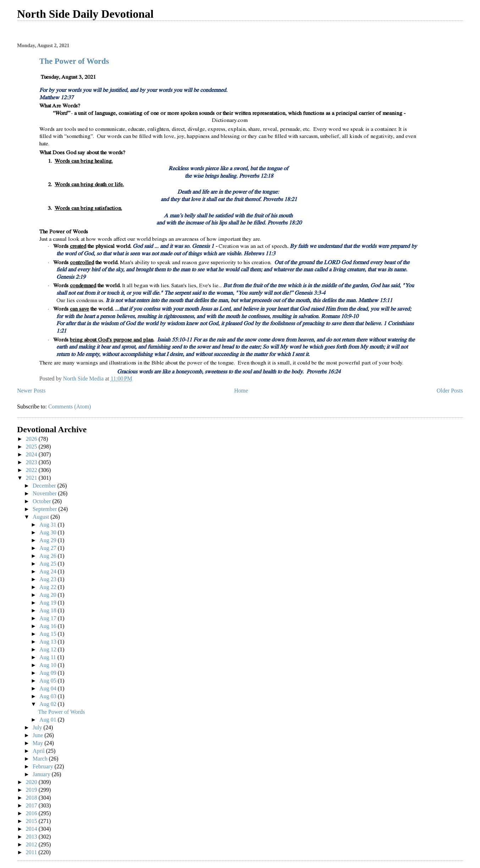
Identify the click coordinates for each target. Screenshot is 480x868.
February (44, 766)
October (43, 501)
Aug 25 (49, 564)
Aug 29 (49, 540)
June (38, 735)
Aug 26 (49, 556)
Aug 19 (49, 603)
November (45, 493)
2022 (32, 470)
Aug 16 (49, 626)
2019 (32, 790)
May (38, 743)
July (38, 727)
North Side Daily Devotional (85, 14)
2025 (32, 447)
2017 (32, 805)
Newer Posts (31, 391)
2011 (32, 852)
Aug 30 (49, 532)
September (45, 509)
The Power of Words (74, 61)
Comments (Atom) (70, 407)
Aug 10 (49, 665)
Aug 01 (49, 720)
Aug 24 (49, 571)
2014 (32, 829)
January (42, 774)
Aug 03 (49, 696)
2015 (32, 821)
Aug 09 (49, 673)
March (41, 759)
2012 (32, 844)
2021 (32, 478)
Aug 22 (49, 587)
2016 (32, 813)
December (45, 486)
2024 (32, 454)
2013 (32, 837)
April (39, 751)
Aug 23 (49, 579)
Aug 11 (48, 657)
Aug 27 (49, 548)
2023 (32, 462)
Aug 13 (49, 642)
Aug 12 (49, 649)
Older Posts (450, 391)
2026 (32, 439)
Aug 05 (49, 681)
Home (241, 391)
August (42, 517)
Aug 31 (49, 525)
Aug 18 (49, 610)
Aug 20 (49, 595)
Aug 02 (49, 704)
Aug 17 (49, 618)
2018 (32, 798)
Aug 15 (49, 634)
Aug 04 (49, 688)
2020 (32, 782)
